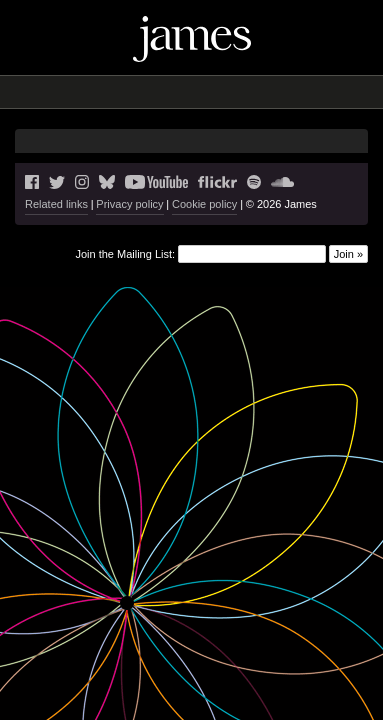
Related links (56, 204)
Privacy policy (129, 204)
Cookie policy (204, 204)
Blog (132, 92)
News (63, 92)
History (275, 92)
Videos (224, 92)
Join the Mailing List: (125, 254)
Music (175, 92)
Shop (321, 92)
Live (99, 92)
